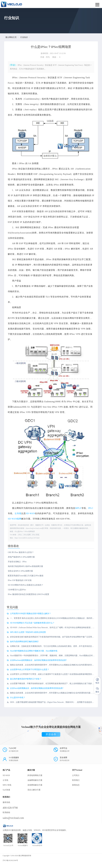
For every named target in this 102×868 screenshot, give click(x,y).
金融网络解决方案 (35, 780)
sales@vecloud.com (13, 818)
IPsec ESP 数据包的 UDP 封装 (20, 580)
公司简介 (76, 775)
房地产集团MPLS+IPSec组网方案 (21, 557)
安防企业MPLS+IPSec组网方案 (20, 571)
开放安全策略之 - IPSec (17, 562)
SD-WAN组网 (15, 519)
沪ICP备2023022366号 (10, 860)
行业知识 (24, 37)
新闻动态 (76, 785)
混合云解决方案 (34, 790)
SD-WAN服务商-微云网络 (33, 4)
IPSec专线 (36, 535)
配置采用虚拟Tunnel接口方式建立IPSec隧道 (26, 576)
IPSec (20, 535)
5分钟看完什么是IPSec (17, 590)
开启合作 (51, 734)
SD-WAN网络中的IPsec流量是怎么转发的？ (26, 585)
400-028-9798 (10, 808)
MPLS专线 (7, 785)
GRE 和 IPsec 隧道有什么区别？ (21, 552)
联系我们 (76, 780)
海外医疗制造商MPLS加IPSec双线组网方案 (25, 566)
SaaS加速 (6, 790)
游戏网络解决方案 (35, 785)
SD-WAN (30, 513)
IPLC (91, 508)
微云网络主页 (11, 37)
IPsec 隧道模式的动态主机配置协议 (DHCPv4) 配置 (29, 594)
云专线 (18, 513)
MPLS (78, 508)
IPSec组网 (27, 535)
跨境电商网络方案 (35, 775)
